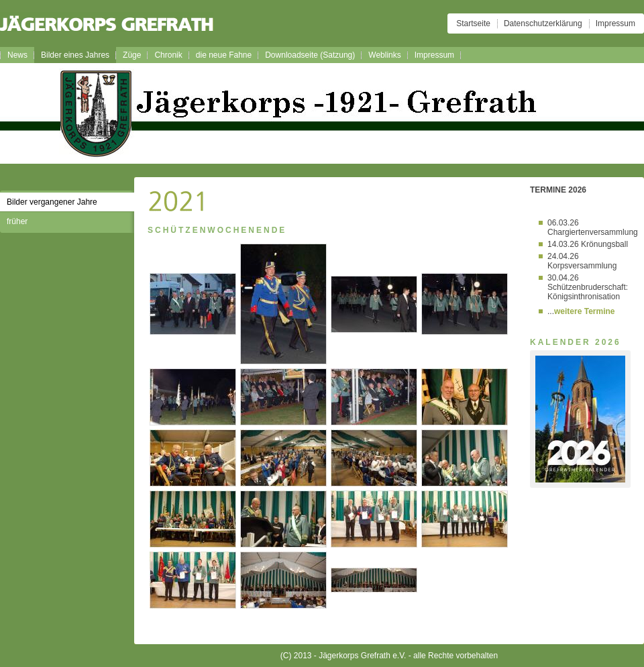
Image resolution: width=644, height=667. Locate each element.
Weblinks (384, 55)
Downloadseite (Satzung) (310, 55)
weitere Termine (584, 311)
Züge (132, 55)
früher (17, 221)
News (17, 55)
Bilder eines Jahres (75, 55)
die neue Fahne (224, 55)
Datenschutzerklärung (543, 23)
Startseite (473, 23)
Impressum (615, 23)
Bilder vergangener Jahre (52, 202)
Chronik (168, 55)
